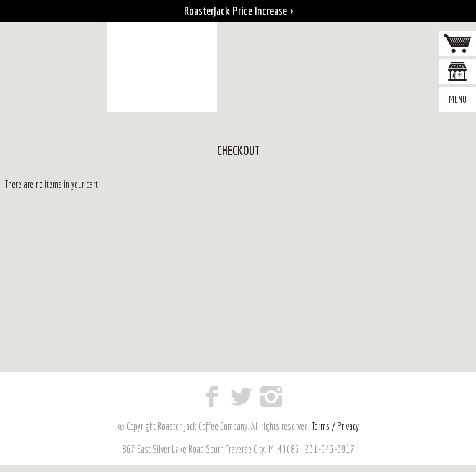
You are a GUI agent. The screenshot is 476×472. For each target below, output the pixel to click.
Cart (457, 45)
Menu (458, 99)
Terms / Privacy (335, 426)
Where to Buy (457, 73)
